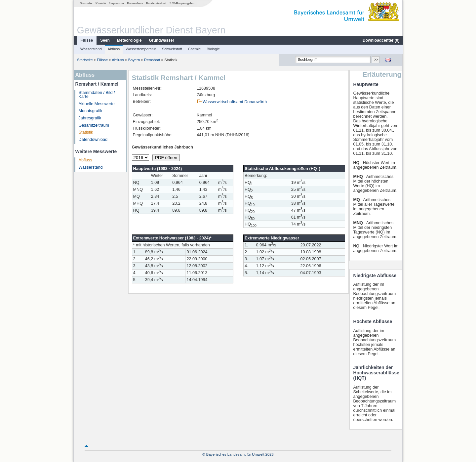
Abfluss (114, 49)
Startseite (86, 3)
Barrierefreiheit (156, 3)
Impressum (116, 3)
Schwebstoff (172, 49)
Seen (105, 40)
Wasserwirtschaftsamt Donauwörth (234, 102)
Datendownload (93, 140)
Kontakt (101, 3)
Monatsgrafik (90, 111)
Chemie (194, 49)
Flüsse (86, 40)
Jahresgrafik (90, 118)
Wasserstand (91, 49)
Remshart (152, 60)
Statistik (86, 132)
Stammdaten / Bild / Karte (97, 95)
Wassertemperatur (140, 49)
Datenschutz (135, 3)
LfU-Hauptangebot (182, 3)
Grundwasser (161, 40)
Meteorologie (129, 40)
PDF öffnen (166, 158)
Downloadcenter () (381, 40)
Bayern (134, 60)
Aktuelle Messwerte (96, 104)
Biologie (213, 49)
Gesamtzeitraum (94, 125)
